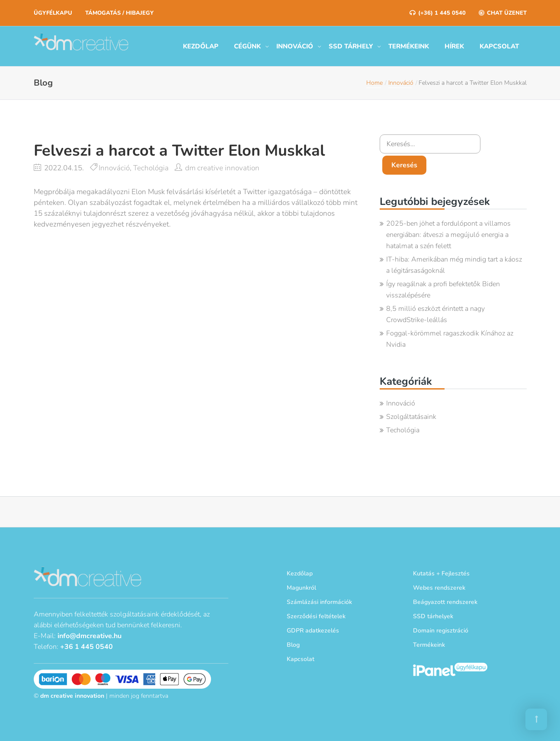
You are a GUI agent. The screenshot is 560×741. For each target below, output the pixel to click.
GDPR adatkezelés (313, 631)
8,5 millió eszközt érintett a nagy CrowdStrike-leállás (435, 314)
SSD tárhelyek (433, 616)
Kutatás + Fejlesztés (441, 573)
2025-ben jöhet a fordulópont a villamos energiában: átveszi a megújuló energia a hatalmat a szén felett (448, 235)
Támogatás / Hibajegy (119, 13)
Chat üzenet (503, 13)
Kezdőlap (201, 46)
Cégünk (247, 46)
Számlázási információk (319, 602)
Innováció (295, 46)
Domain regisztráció (441, 631)
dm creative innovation (222, 168)
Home (374, 83)
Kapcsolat (499, 46)
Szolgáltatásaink (411, 417)
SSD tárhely (351, 46)
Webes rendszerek (439, 588)
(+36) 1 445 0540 (438, 13)
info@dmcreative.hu (90, 636)
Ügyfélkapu (53, 13)
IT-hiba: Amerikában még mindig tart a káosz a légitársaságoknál (454, 265)
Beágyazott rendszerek (445, 602)
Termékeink (409, 46)
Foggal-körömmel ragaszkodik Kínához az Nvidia (450, 339)
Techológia (151, 168)
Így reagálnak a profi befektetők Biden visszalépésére (443, 290)
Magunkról (301, 588)
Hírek (454, 46)
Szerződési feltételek (316, 616)
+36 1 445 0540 (86, 647)
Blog (293, 645)
